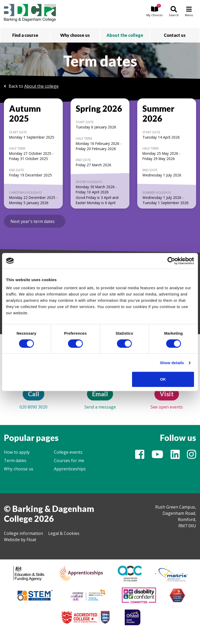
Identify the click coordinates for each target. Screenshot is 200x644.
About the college (41, 86)
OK (163, 379)
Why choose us (19, 469)
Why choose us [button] (75, 35)
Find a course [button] (25, 35)
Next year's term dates (33, 221)
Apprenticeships (70, 469)
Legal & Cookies (64, 533)
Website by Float (20, 540)
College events (68, 452)
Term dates (15, 460)
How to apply (17, 452)
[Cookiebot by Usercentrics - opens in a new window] (171, 261)
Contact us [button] (175, 35)
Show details (172, 363)
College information (23, 533)
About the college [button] (125, 35)
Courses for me (69, 460)
